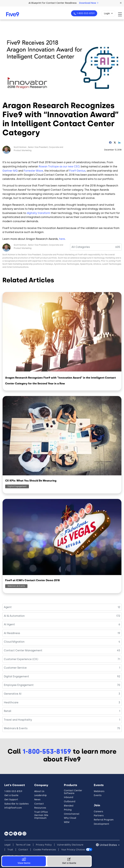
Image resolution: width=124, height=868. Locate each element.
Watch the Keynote (78, 3)
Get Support (11, 800)
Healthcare (11, 702)
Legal (7, 845)
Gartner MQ (10, 171)
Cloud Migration (14, 642)
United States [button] (109, 845)
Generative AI (13, 694)
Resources (40, 808)
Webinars (99, 791)
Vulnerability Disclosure (70, 845)
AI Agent (9, 624)
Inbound (69, 797)
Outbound (70, 802)
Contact (39, 804)
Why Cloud (70, 818)
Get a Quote (11, 795)
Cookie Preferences (45, 850)
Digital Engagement (17, 486)
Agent (8, 607)
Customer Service (15, 668)
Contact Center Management (23, 650)
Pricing (68, 810)
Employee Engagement (19, 685)
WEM (67, 822)
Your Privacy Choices (73, 850)
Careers (98, 812)
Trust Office (41, 812)
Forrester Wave (33, 171)
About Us (39, 791)
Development (101, 824)
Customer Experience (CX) (21, 659)
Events (98, 795)
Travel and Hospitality (18, 720)
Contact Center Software (73, 792)
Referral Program (104, 820)
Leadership (40, 795)
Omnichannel (72, 814)
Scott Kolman (20, 147)
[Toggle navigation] (121, 14)
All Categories (81, 247)
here (62, 239)
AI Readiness (12, 633)
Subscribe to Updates (16, 804)
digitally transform (38, 213)
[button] (121, 3)
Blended (69, 806)
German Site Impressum (41, 817)
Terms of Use (23, 845)
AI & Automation (14, 616)
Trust (10, 850)
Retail (8, 711)
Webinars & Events (16, 586)
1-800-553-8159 (85, 13)
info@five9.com (13, 808)
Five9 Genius (77, 171)
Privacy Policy (44, 845)
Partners (99, 816)
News (37, 800)
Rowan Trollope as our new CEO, (59, 167)
